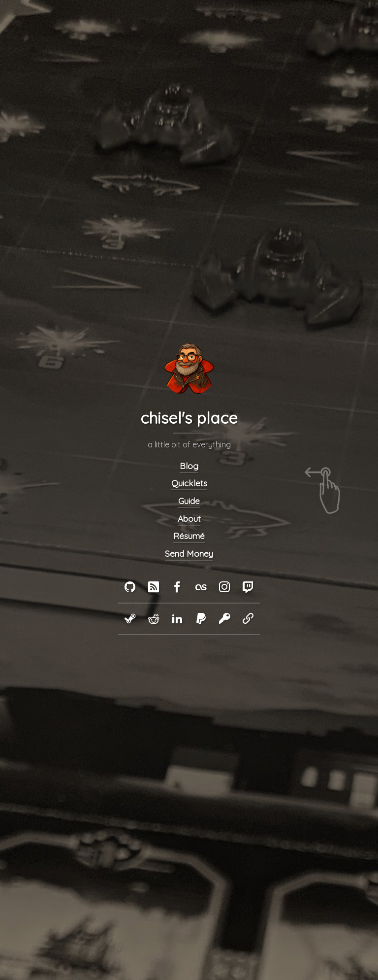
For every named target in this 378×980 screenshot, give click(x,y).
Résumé (189, 536)
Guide (189, 501)
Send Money (189, 554)
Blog (189, 465)
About (189, 518)
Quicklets (189, 483)
